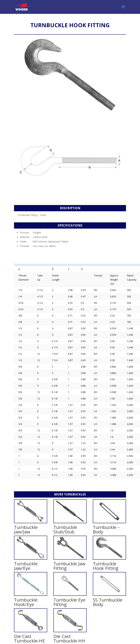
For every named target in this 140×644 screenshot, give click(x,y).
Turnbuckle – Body (106, 529)
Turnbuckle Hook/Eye (26, 602)
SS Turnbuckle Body (108, 602)
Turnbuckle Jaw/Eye (26, 566)
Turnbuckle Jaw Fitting (69, 566)
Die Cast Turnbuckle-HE (29, 638)
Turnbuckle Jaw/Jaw (26, 529)
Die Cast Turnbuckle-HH (69, 638)
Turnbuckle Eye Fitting (69, 602)
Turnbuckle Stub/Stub (65, 529)
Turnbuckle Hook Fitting (106, 566)
